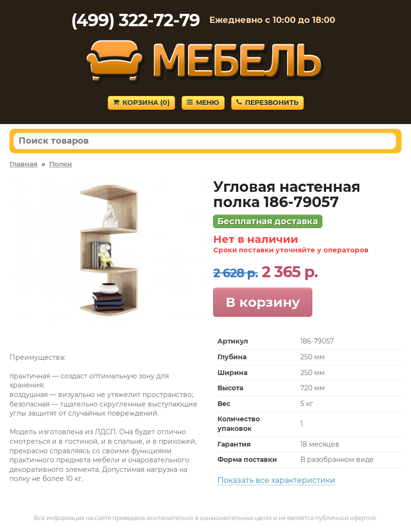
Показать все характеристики (276, 480)
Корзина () (141, 103)
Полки (61, 164)
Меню (203, 103)
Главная (24, 164)
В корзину (263, 302)
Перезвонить (267, 103)
